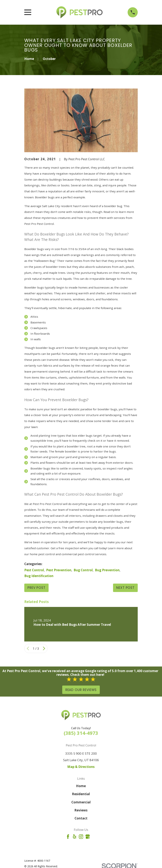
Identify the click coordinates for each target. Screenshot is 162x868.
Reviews (81, 810)
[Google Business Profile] (88, 837)
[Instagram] (81, 837)
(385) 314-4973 (81, 733)
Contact (81, 818)
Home (81, 786)
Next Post (125, 588)
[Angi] (94, 837)
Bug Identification (39, 576)
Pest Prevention (59, 570)
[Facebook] (68, 837)
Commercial (81, 802)
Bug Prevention (107, 570)
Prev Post (36, 588)
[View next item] (44, 648)
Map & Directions (81, 767)
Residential (81, 794)
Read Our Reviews (81, 690)
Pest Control (34, 570)
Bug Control (83, 570)
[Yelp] (75, 837)
